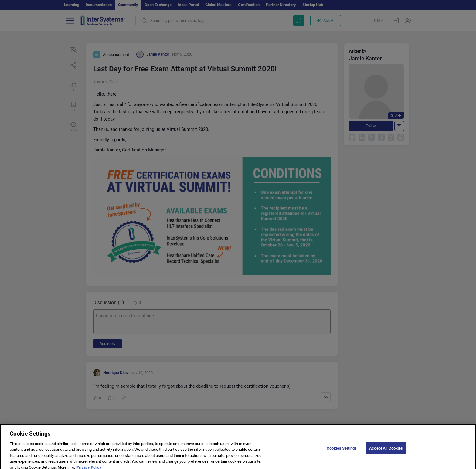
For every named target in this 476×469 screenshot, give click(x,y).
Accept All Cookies (386, 454)
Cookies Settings (342, 454)
